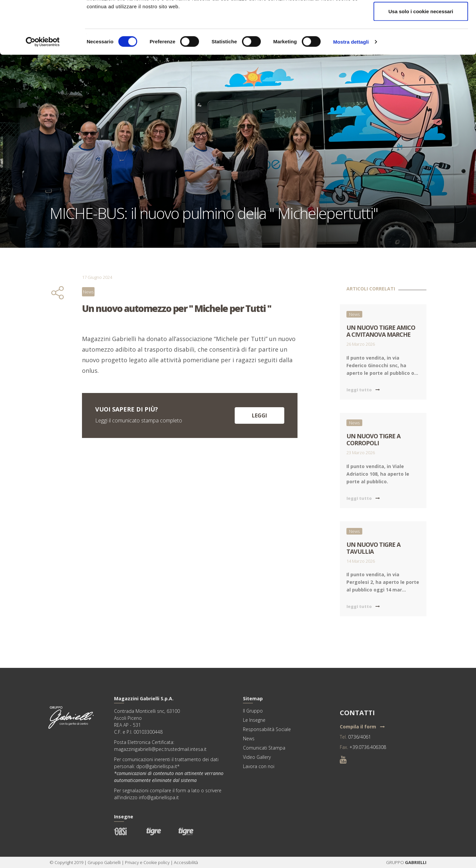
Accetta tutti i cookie (421, 17)
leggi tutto (363, 390)
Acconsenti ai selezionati (421, 39)
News (88, 292)
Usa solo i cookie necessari (421, 61)
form (181, 790)
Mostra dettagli (351, 91)
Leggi (259, 415)
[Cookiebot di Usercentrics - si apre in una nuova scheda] (43, 91)
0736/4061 (359, 737)
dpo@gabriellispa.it (157, 766)
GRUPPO (396, 862)
